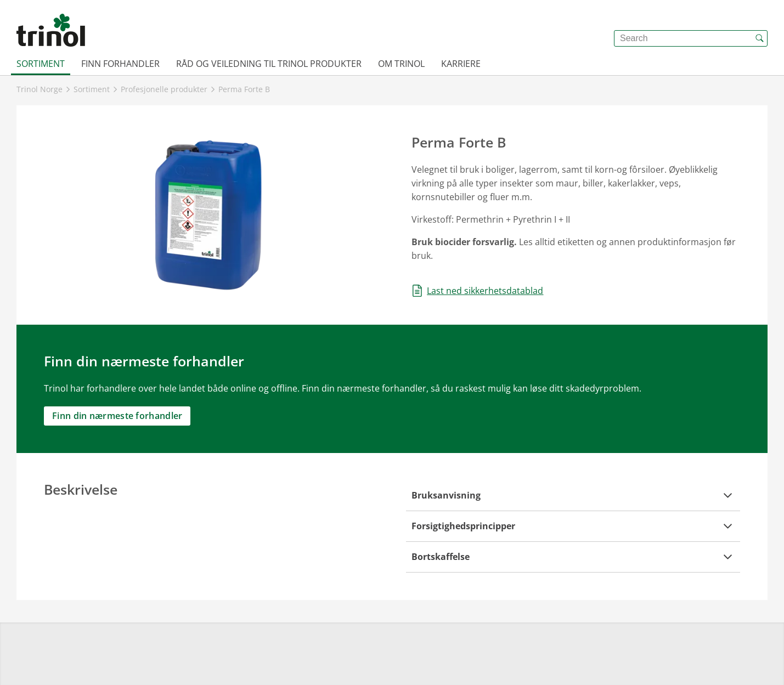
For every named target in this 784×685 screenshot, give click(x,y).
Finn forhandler (120, 64)
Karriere (461, 64)
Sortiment (41, 64)
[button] (573, 496)
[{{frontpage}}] (51, 30)
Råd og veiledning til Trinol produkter (269, 64)
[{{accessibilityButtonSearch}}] (759, 38)
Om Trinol (401, 64)
